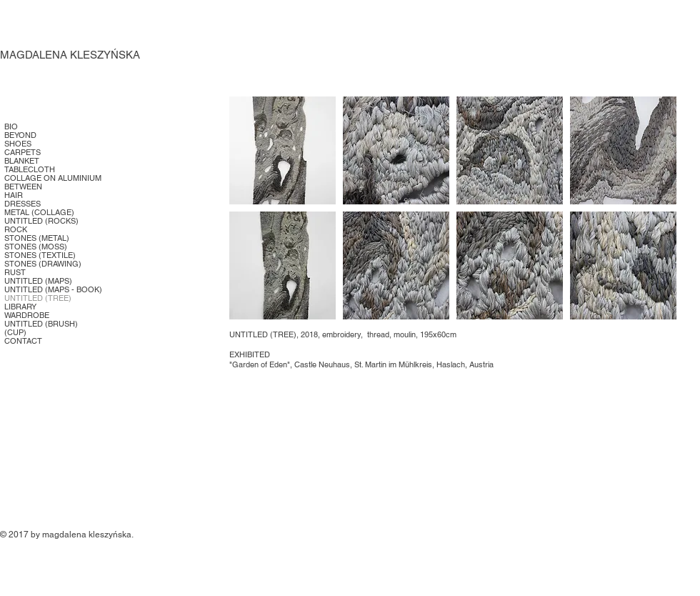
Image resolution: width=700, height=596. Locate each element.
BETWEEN (23, 187)
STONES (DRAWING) (43, 264)
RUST (15, 272)
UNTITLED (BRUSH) (41, 324)
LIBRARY (20, 307)
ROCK (16, 229)
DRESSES (22, 204)
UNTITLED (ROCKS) (41, 221)
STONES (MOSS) (36, 247)
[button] (282, 150)
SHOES (18, 144)
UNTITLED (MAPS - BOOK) (53, 289)
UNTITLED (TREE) (38, 298)
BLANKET (22, 161)
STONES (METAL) (37, 238)
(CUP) (15, 332)
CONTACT (23, 341)
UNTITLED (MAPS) (38, 281)
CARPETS (22, 152)
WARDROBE (27, 315)
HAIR (14, 195)
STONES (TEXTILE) (40, 255)
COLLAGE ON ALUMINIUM (53, 178)
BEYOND (20, 135)
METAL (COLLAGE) (39, 212)
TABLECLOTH (30, 169)
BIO (11, 126)
